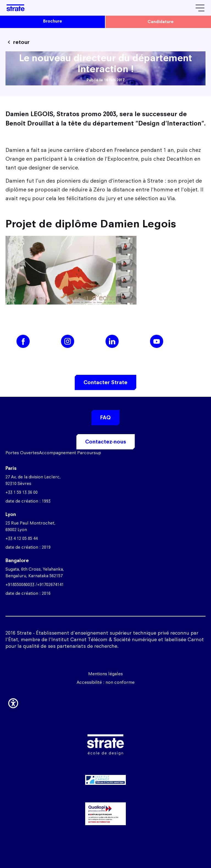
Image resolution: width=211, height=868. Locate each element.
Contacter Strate (105, 382)
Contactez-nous (106, 442)
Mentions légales (105, 674)
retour (21, 42)
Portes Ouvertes (22, 453)
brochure (53, 21)
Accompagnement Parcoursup (70, 453)
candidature (161, 22)
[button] (13, 702)
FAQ (105, 418)
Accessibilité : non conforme (106, 682)
